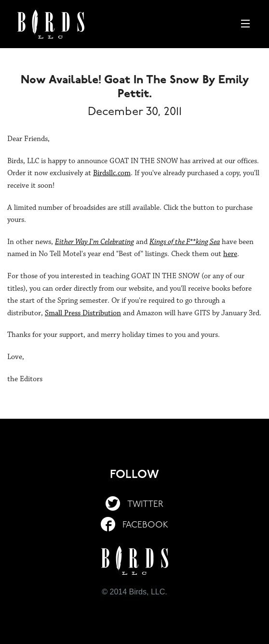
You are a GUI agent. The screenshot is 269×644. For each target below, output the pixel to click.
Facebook (134, 525)
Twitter (134, 505)
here (230, 254)
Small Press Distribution (83, 313)
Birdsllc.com (112, 173)
